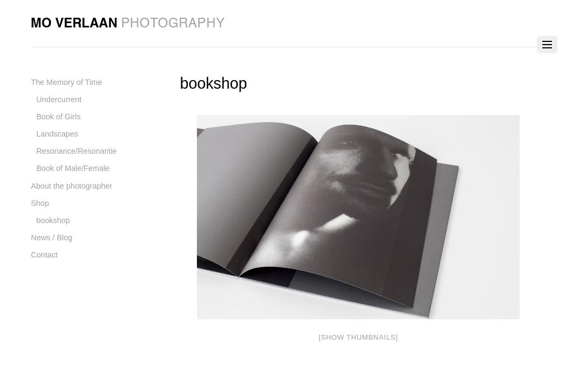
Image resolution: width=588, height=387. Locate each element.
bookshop (53, 220)
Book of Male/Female (73, 168)
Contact (45, 255)
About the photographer (72, 186)
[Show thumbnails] (358, 337)
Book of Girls (59, 117)
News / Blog (52, 238)
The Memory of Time (67, 82)
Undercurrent (59, 99)
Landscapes (58, 134)
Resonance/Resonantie (77, 151)
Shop (40, 203)
